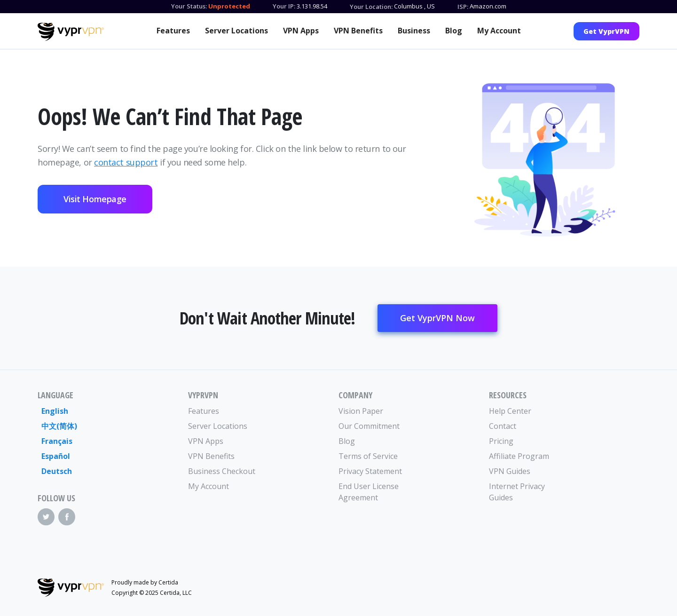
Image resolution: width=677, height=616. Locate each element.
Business (414, 31)
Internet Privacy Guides (517, 492)
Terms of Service (368, 456)
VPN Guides (510, 471)
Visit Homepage (95, 199)
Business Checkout (222, 471)
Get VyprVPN (606, 31)
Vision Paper (361, 411)
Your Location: (371, 7)
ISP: (463, 7)
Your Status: (189, 6)
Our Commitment (369, 426)
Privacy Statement (370, 471)
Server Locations (236, 31)
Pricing (501, 441)
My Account (499, 31)
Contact (503, 426)
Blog (454, 31)
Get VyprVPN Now (437, 318)
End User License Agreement (369, 492)
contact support (126, 162)
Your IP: (284, 6)
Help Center (510, 411)
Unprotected (229, 6)
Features (173, 31)
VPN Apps (301, 31)
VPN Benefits (358, 31)
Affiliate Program (519, 456)
